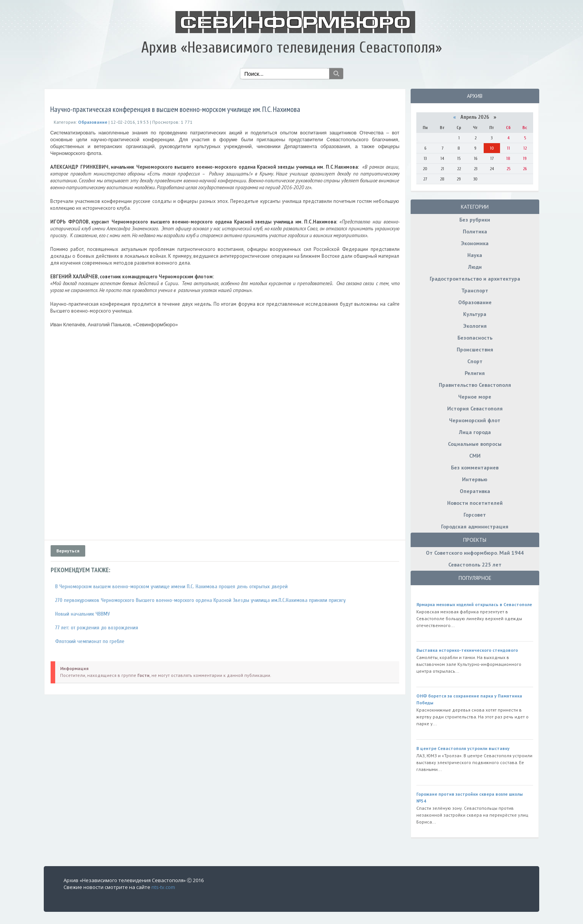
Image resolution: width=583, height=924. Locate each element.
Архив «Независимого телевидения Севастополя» (291, 48)
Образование (475, 302)
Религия (475, 373)
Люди (475, 267)
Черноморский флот (475, 420)
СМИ (475, 456)
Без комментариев (475, 468)
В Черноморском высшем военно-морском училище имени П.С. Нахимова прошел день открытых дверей (171, 586)
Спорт (475, 361)
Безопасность (475, 338)
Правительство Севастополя (475, 385)
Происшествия (475, 349)
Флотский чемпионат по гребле (90, 641)
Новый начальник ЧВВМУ (83, 614)
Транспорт (475, 290)
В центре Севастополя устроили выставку (463, 748)
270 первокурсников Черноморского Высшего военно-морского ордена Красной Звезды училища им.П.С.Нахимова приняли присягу (200, 600)
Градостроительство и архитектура (475, 279)
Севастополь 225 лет (475, 565)
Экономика (475, 243)
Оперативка (475, 491)
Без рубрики (475, 220)
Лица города (475, 432)
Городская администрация (475, 527)
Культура (475, 314)
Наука (475, 255)
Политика (475, 231)
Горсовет (475, 515)
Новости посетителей (475, 503)
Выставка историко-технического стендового (467, 650)
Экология (475, 326)
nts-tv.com (163, 887)
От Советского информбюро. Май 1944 (475, 553)
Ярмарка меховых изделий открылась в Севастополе (474, 604)
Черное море (475, 397)
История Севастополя (475, 409)
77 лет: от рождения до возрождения (97, 628)
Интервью (475, 479)
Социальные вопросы (475, 444)
